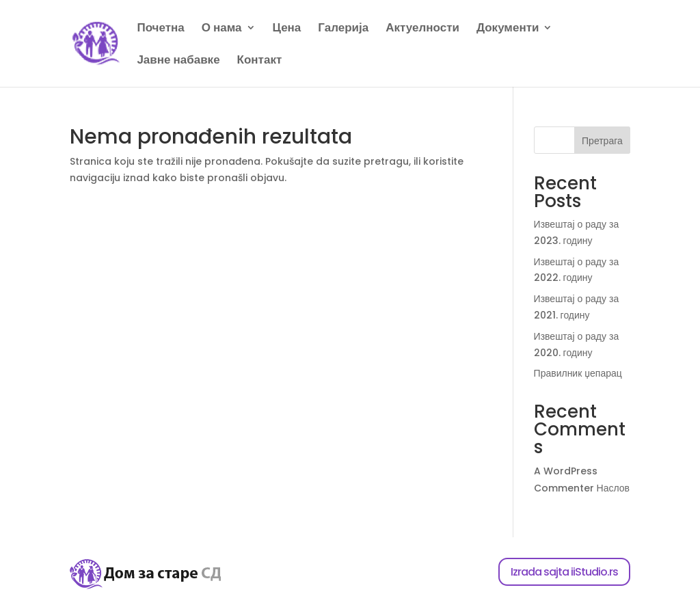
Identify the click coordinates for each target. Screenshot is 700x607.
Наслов (613, 488)
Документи (508, 29)
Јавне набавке (178, 61)
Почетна (160, 29)
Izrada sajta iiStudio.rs (564, 572)
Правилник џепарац (578, 373)
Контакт (260, 61)
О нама (222, 29)
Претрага (602, 141)
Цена (287, 29)
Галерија (343, 29)
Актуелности (422, 29)
